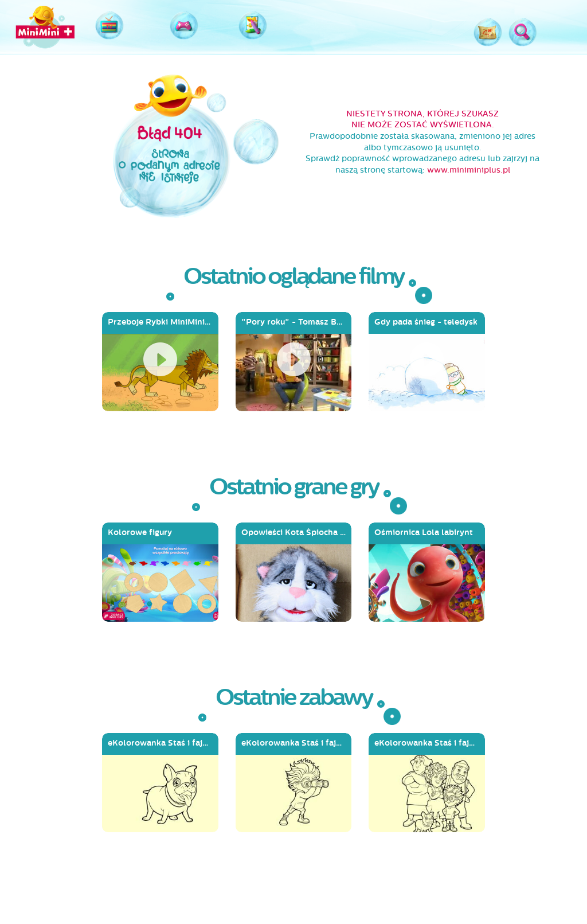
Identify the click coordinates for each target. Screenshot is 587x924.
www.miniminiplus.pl (469, 170)
